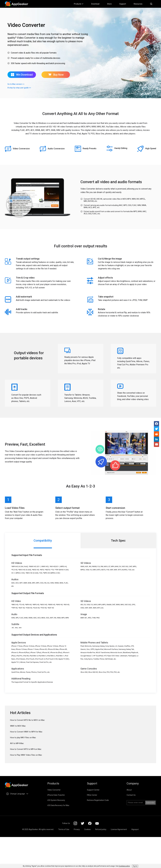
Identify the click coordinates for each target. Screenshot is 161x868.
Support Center (93, 790)
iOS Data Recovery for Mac (58, 805)
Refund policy (101, 829)
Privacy (77, 829)
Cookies (87, 829)
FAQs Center (92, 795)
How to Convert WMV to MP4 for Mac (26, 732)
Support (123, 4)
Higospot (135, 829)
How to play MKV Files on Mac (23, 738)
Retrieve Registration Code (98, 800)
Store (109, 4)
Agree (135, 866)
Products (79, 4)
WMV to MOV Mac (18, 726)
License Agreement (119, 829)
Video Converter (54, 790)
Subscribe (150, 803)
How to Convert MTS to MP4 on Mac (26, 749)
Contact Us (131, 795)
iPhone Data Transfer (56, 795)
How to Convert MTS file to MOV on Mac (27, 720)
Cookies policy (124, 866)
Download (95, 4)
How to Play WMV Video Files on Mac (26, 755)
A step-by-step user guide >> (19, 88)
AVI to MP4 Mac (17, 743)
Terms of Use (64, 829)
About (129, 790)
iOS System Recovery (56, 800)
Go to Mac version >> (16, 84)
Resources (138, 4)
